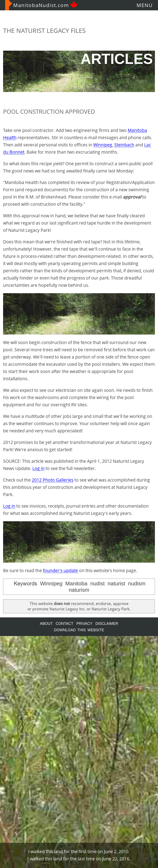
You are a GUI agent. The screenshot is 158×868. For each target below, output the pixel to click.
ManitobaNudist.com (41, 5)
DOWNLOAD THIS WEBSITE (79, 630)
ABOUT (46, 624)
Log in (38, 468)
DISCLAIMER (107, 624)
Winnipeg (103, 145)
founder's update (60, 570)
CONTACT (64, 624)
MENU (145, 5)
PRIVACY (84, 624)
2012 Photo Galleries (53, 480)
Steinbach (124, 145)
